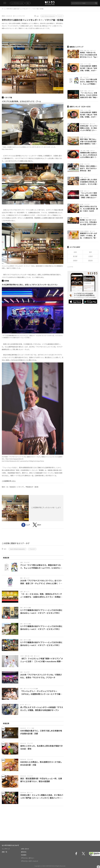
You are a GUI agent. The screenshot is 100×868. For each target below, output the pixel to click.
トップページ (6, 849)
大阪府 (90, 256)
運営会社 (24, 852)
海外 (38, 16)
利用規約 (24, 855)
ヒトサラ (70, 267)
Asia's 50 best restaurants (48, 16)
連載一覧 (5, 852)
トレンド (60, 16)
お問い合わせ (25, 849)
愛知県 (90, 261)
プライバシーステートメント (30, 861)
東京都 (75, 256)
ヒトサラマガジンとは (17, 3)
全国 (75, 252)
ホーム (4, 9)
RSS (28, 3)
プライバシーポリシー (28, 858)
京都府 (75, 261)
